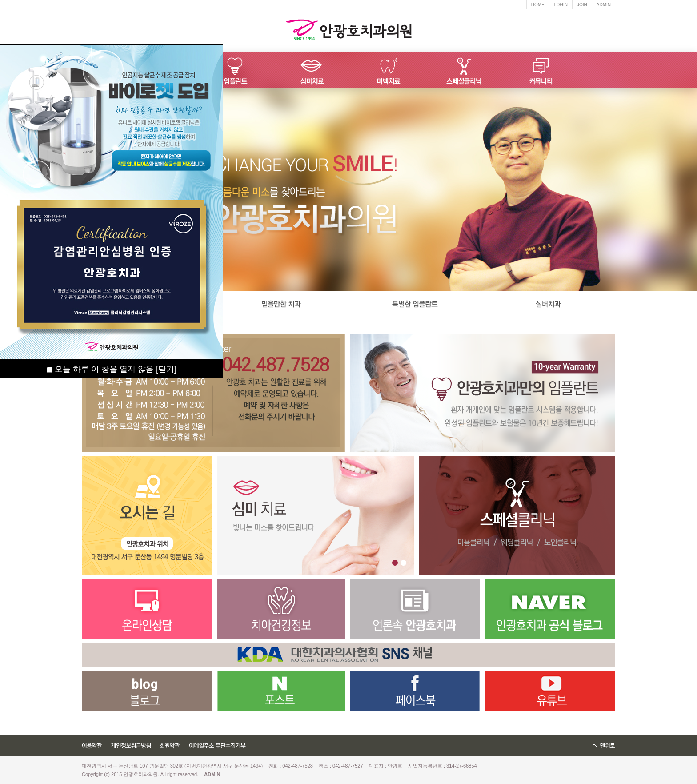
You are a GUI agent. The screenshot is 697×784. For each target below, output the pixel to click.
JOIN (582, 5)
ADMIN (604, 5)
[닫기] (166, 369)
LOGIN (561, 5)
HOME (538, 5)
